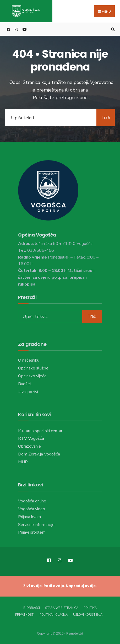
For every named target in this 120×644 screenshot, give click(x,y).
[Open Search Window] (112, 29)
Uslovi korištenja (88, 615)
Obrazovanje (29, 446)
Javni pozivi (28, 392)
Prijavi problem (32, 532)
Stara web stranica (62, 608)
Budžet (25, 384)
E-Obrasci (32, 608)
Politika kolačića (54, 615)
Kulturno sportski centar (40, 431)
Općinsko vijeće (32, 376)
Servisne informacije (36, 525)
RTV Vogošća (31, 438)
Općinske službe (33, 368)
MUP (23, 462)
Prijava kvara (29, 517)
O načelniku (29, 360)
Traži (106, 117)
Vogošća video (32, 509)
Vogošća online (32, 501)
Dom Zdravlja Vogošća (39, 454)
